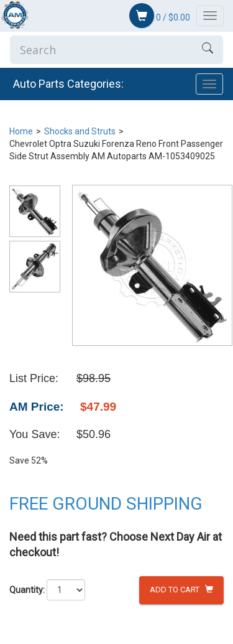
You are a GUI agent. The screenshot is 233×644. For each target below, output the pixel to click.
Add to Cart (181, 590)
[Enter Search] (101, 50)
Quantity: (27, 590)
